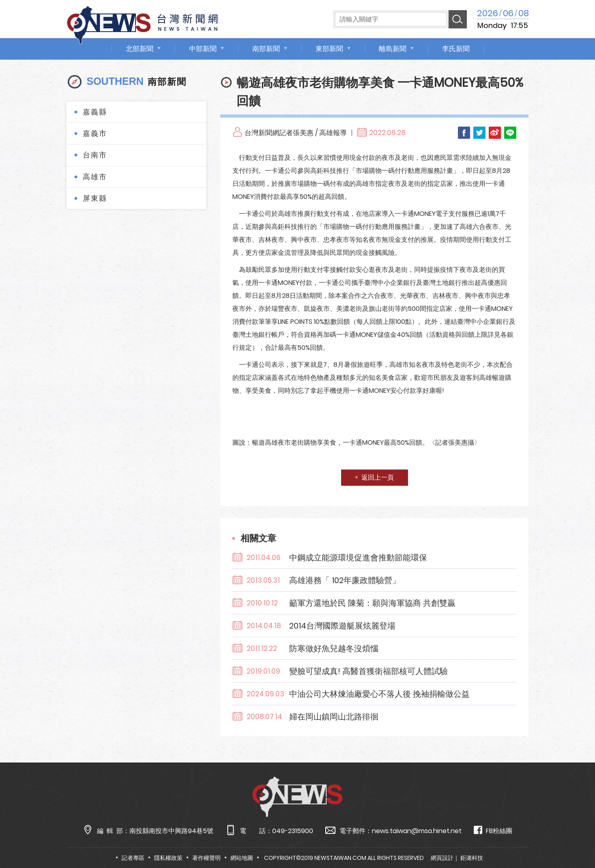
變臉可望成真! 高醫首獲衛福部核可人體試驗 (368, 671)
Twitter (479, 133)
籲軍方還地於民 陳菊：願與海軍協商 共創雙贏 (372, 603)
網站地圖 (242, 858)
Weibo (495, 133)
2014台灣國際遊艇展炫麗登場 (342, 626)
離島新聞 (393, 49)
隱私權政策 (168, 858)
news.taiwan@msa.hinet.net (417, 831)
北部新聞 (140, 49)
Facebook (464, 133)
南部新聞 (266, 49)
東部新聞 (329, 49)
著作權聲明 (206, 858)
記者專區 (133, 858)
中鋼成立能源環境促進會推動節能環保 (358, 558)
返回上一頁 (378, 477)
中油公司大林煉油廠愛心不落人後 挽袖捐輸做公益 (379, 694)
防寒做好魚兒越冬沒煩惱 (334, 648)
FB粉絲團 (493, 830)
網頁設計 (442, 858)
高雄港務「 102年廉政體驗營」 (345, 580)
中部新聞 (203, 49)
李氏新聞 (456, 49)
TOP (574, 838)
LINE (510, 133)
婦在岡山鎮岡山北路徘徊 (334, 717)
